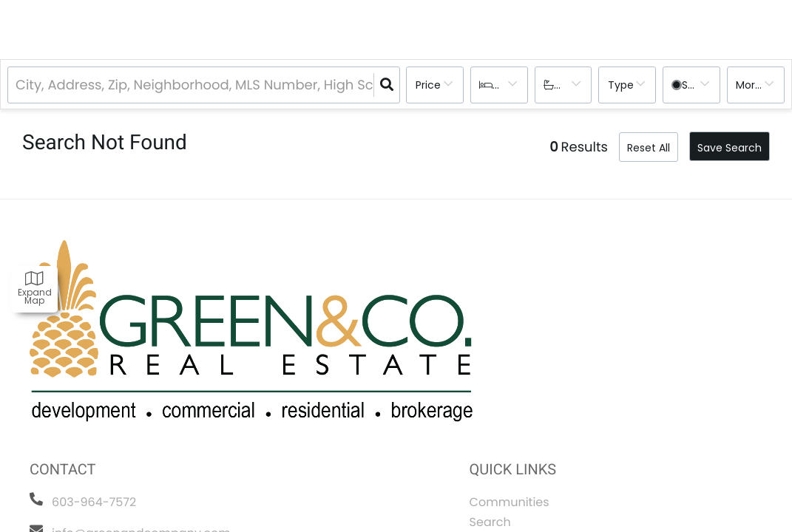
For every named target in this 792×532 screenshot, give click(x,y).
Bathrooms (575, 85)
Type (621, 85)
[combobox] (17, 85)
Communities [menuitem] (510, 502)
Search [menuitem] (490, 522)
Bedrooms (512, 85)
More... (752, 85)
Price (428, 85)
